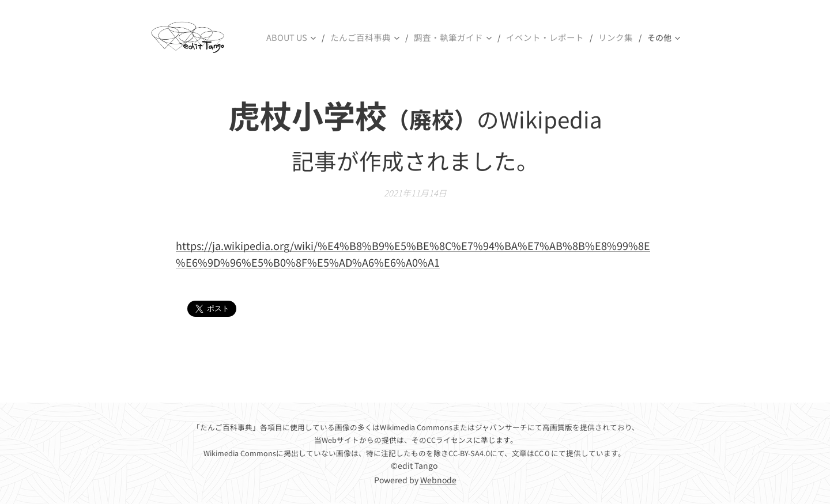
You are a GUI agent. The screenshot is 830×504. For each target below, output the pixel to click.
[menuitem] (310, 37)
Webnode (438, 480)
